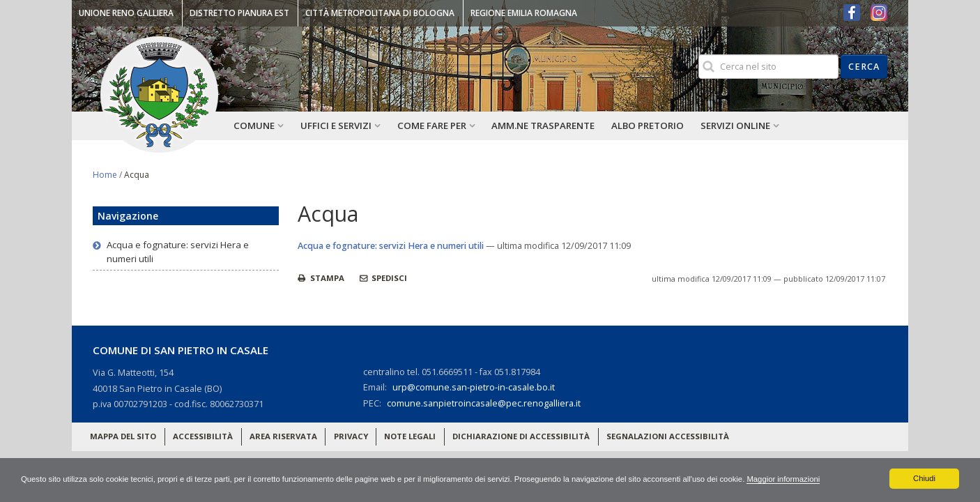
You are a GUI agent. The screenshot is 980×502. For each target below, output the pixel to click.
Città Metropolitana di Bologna (380, 13)
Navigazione (128, 216)
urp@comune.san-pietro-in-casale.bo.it (474, 387)
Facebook (852, 13)
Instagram (879, 13)
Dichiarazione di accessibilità (521, 436)
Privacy (351, 436)
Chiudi (924, 478)
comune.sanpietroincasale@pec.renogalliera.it (484, 403)
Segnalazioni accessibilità (668, 436)
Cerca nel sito (697, 54)
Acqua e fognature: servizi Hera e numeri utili (391, 245)
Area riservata (283, 436)
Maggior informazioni (830, 478)
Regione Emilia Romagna (524, 13)
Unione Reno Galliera (126, 13)
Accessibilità (203, 436)
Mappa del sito (123, 436)
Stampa (326, 278)
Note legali (410, 436)
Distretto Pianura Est (239, 13)
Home (105, 175)
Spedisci (388, 278)
